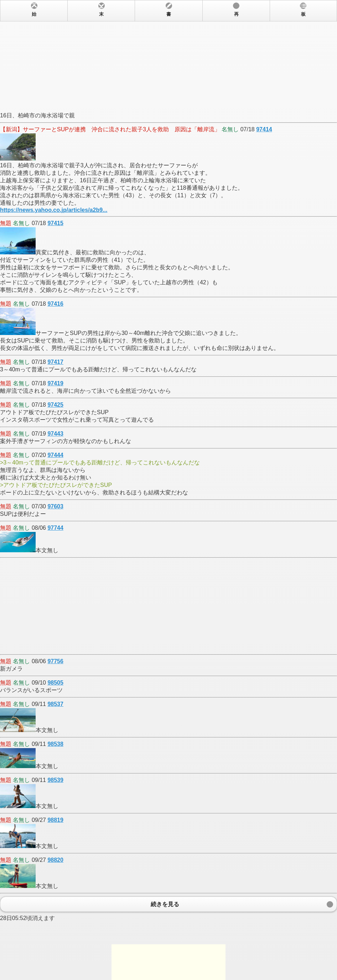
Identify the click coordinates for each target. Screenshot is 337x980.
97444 (55, 455)
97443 (55, 434)
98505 (55, 683)
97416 (55, 304)
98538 (55, 744)
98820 (55, 860)
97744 (55, 528)
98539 (55, 780)
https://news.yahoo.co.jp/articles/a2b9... (54, 210)
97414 (264, 129)
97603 (55, 506)
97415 (55, 223)
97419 (55, 383)
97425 (55, 405)
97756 (55, 661)
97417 (55, 362)
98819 (55, 820)
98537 (55, 704)
